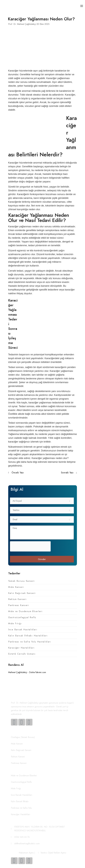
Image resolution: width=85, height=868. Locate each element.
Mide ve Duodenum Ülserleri (25, 611)
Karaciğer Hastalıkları (21, 648)
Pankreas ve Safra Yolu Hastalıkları (30, 642)
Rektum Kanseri (17, 599)
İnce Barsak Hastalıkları (23, 630)
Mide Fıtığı (15, 623)
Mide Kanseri (16, 587)
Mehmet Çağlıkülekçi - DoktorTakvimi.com (27, 672)
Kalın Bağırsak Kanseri (22, 593)
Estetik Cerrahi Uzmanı (22, 654)
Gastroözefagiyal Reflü (22, 617)
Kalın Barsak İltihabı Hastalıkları (28, 636)
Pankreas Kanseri (19, 605)
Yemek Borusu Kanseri (21, 581)
